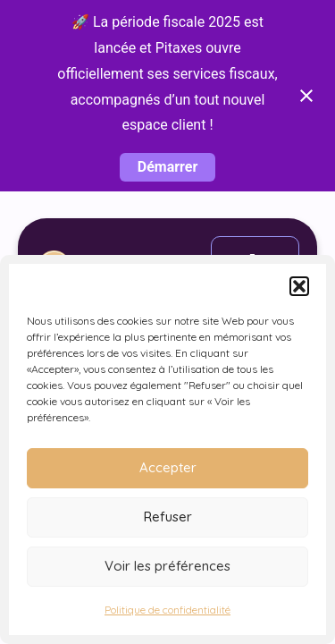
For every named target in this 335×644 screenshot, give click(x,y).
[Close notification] (306, 96)
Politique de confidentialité (167, 610)
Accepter (168, 467)
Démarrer (168, 167)
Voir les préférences (167, 566)
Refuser (168, 517)
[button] (299, 286)
